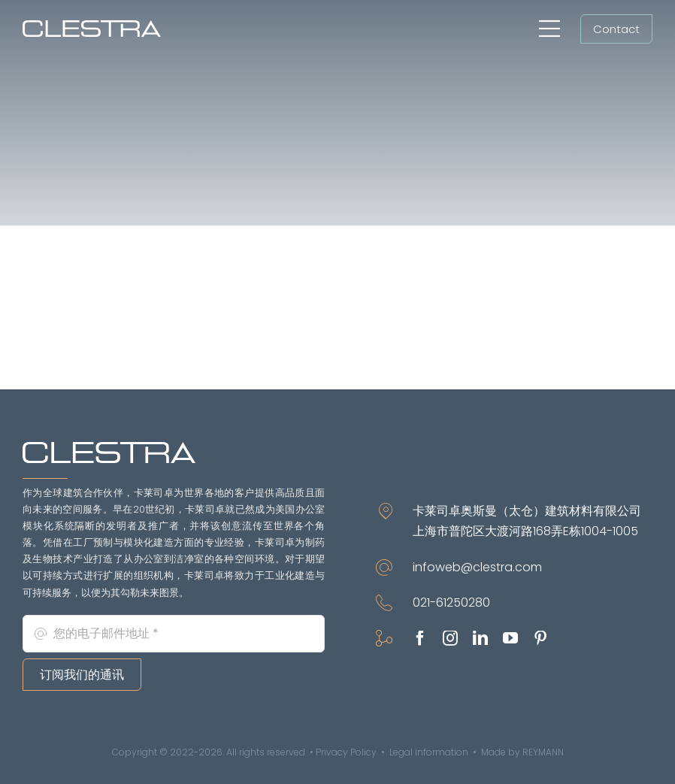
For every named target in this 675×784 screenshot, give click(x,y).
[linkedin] (480, 638)
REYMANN (543, 752)
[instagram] (450, 638)
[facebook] (420, 638)
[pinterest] (540, 638)
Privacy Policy (346, 752)
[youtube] (510, 638)
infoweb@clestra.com (477, 567)
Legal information (429, 752)
